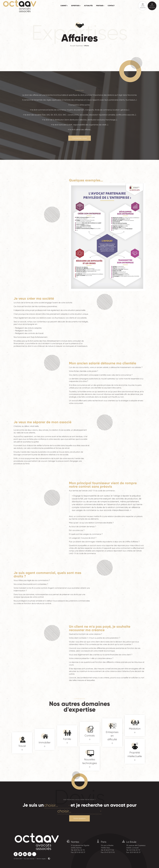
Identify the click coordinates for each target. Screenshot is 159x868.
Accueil (72, 46)
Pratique (100, 6)
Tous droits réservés (29, 859)
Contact (111, 6)
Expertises (76, 6)
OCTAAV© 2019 (18, 859)
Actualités (88, 6)
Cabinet (64, 6)
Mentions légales (41, 859)
